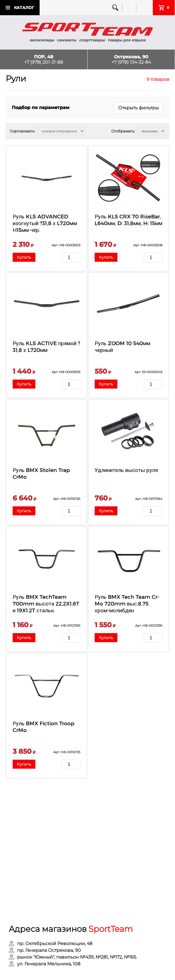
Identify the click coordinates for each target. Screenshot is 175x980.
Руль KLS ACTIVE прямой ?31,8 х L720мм (46, 346)
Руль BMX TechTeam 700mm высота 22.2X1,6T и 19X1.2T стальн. (46, 603)
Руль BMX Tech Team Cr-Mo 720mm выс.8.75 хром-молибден (127, 603)
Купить (24, 257)
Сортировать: (22, 131)
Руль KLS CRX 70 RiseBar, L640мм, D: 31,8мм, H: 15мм (129, 220)
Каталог (24, 8)
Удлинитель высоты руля (126, 470)
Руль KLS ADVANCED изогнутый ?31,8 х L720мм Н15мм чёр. (45, 223)
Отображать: (123, 131)
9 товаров (158, 79)
